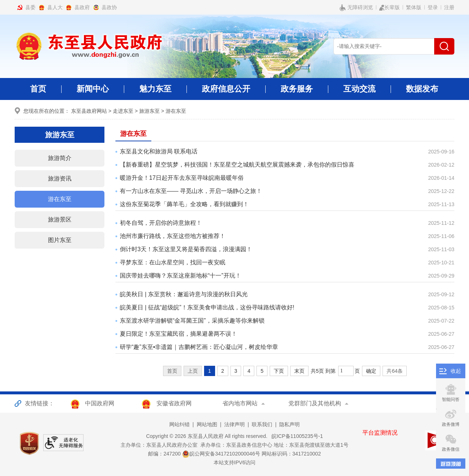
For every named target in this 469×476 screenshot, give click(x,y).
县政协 (109, 7)
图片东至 (60, 240)
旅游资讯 (60, 178)
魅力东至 (155, 92)
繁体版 (414, 7)
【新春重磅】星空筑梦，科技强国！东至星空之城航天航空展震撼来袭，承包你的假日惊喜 (237, 165)
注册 (449, 7)
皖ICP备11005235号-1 (296, 436)
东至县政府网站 (89, 111)
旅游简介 (60, 158)
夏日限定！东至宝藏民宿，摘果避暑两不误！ (178, 334)
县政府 (82, 7)
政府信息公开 (226, 92)
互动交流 (359, 92)
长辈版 (389, 8)
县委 (30, 7)
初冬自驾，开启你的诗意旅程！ (161, 223)
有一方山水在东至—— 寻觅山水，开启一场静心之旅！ (191, 191)
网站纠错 (180, 424)
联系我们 (262, 424)
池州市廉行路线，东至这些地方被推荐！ (173, 236)
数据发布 (422, 89)
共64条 (395, 371)
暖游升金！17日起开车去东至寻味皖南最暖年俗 (182, 178)
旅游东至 (149, 111)
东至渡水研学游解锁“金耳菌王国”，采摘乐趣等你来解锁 (192, 321)
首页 (38, 89)
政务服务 (297, 92)
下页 (279, 371)
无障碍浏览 (356, 8)
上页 (193, 371)
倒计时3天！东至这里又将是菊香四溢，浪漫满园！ (186, 249)
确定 (371, 371)
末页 (299, 371)
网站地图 (207, 424)
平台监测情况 (380, 433)
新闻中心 (93, 92)
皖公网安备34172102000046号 (221, 454)
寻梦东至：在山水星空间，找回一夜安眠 (173, 262)
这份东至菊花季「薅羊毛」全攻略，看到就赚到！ (184, 204)
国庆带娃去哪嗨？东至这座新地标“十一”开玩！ (180, 276)
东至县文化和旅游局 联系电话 (159, 151)
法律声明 (234, 424)
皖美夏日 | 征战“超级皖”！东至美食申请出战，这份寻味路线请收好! (207, 307)
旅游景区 (60, 220)
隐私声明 (289, 424)
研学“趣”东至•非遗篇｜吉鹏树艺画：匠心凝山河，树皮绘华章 (199, 347)
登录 (433, 7)
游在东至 (176, 111)
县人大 (55, 7)
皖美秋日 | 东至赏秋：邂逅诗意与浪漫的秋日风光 (184, 294)
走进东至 (123, 111)
